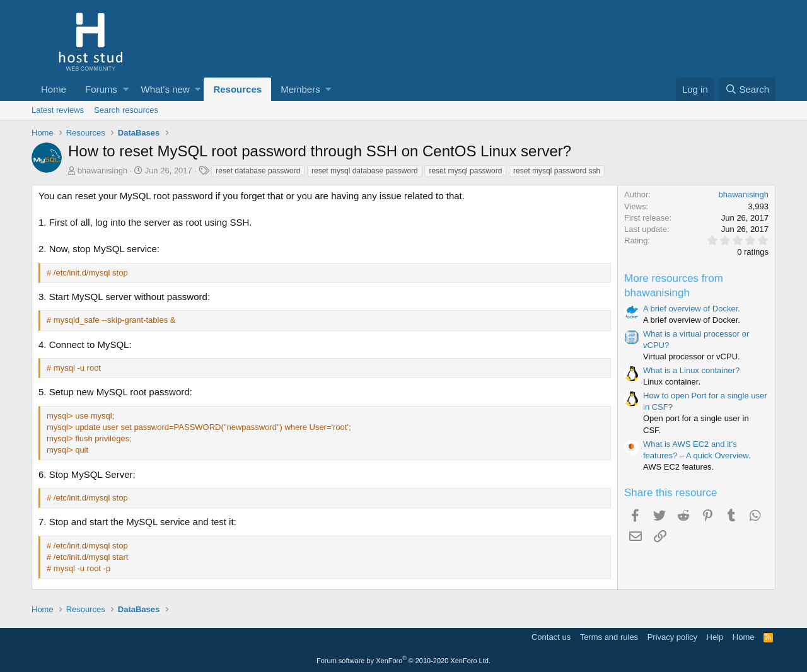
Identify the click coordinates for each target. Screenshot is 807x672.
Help (715, 637)
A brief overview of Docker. (692, 309)
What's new (165, 89)
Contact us (551, 637)
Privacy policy (672, 637)
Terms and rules (609, 637)
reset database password (258, 171)
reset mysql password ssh (557, 171)
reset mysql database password (365, 171)
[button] (126, 89)
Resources (237, 89)
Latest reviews (58, 110)
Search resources (126, 110)
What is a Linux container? (691, 370)
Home (54, 89)
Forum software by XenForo (403, 661)
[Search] (747, 89)
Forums (101, 89)
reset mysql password (465, 171)
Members (300, 89)
